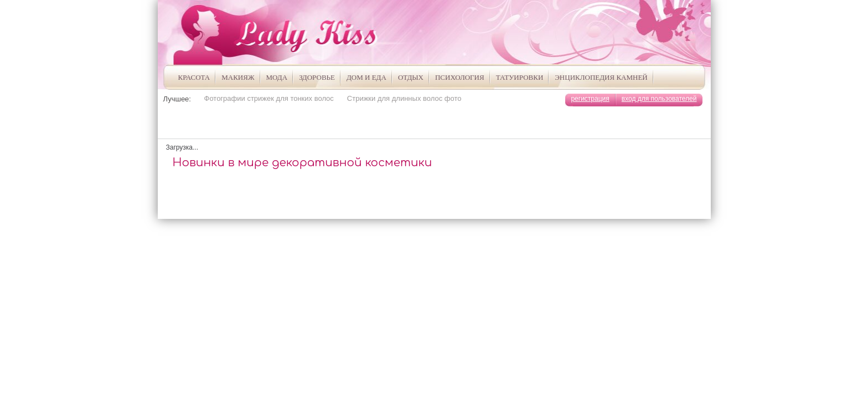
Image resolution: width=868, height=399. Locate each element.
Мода (277, 77)
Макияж (238, 77)
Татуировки (520, 77)
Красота (194, 77)
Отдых (411, 77)
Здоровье (317, 77)
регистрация (590, 99)
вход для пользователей (659, 99)
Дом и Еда (366, 77)
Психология (460, 77)
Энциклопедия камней (601, 77)
